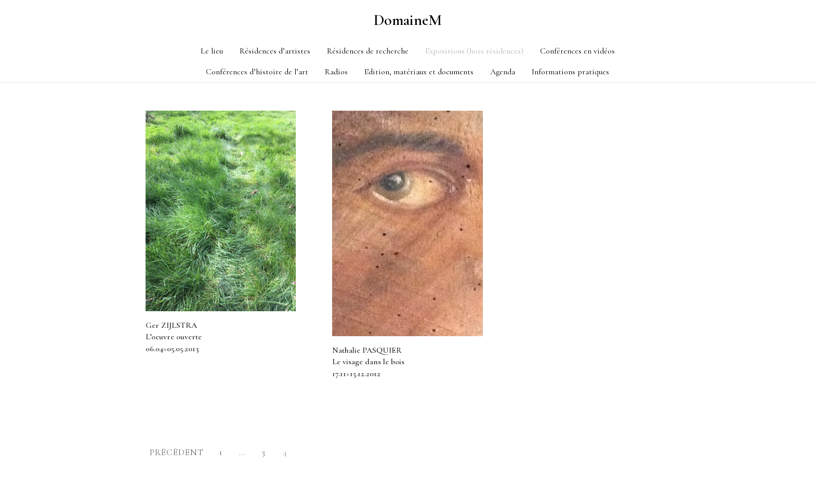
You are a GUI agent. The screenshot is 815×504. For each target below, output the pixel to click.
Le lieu (212, 51)
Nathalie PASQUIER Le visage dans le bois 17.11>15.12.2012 (368, 362)
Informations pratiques (570, 72)
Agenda (503, 72)
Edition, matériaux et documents (419, 72)
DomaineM (408, 20)
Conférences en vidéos (577, 51)
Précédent (177, 452)
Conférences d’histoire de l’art (257, 72)
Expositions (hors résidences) (474, 51)
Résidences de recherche (368, 51)
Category (151, 86)
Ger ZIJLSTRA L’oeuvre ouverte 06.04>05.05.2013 (174, 337)
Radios (336, 72)
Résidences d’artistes (275, 51)
